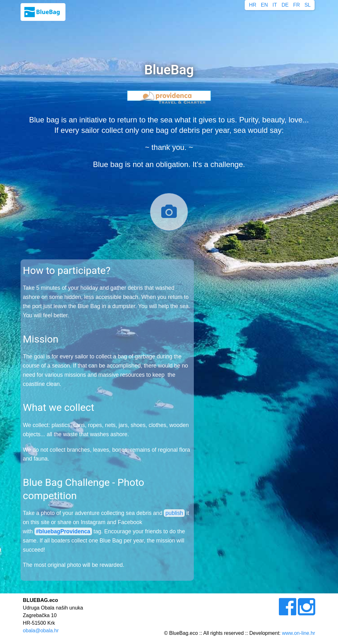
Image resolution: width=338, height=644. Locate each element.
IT (275, 5)
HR (253, 5)
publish (174, 513)
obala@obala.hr (41, 631)
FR (296, 5)
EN (264, 5)
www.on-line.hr (299, 633)
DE (285, 5)
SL (308, 5)
